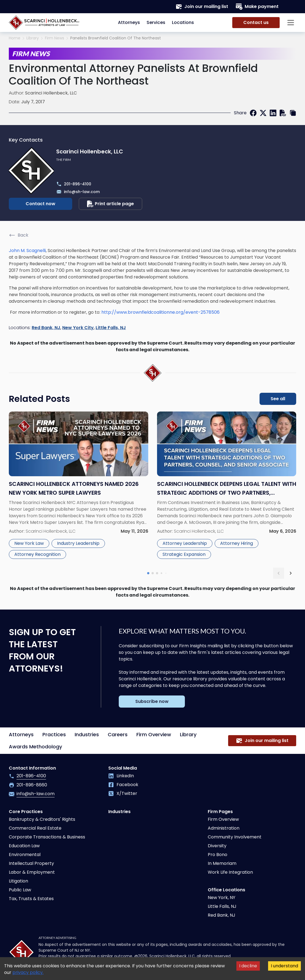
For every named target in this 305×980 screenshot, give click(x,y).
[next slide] (291, 573)
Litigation (18, 881)
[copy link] (293, 113)
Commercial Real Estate (35, 828)
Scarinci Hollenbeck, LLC (51, 93)
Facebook (123, 785)
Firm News (55, 38)
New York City (78, 328)
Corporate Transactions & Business (47, 837)
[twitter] (263, 113)
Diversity (217, 846)
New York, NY (222, 898)
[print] (283, 113)
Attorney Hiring (237, 543)
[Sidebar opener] (291, 23)
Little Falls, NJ (111, 328)
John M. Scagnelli (27, 251)
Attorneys (129, 22)
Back (19, 235)
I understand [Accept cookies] (284, 966)
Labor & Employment (32, 872)
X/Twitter (123, 793)
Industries (87, 734)
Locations (183, 22)
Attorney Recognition (37, 554)
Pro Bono (218, 855)
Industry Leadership (78, 543)
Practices (54, 734)
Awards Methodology (35, 747)
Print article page (110, 204)
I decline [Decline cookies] (248, 966)
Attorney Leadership (185, 543)
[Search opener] (291, 7)
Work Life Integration (230, 872)
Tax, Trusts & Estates (31, 899)
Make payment (257, 7)
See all (278, 399)
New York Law (29, 543)
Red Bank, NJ (46, 328)
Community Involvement (235, 837)
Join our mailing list (202, 7)
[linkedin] (273, 113)
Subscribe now (152, 701)
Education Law (24, 846)
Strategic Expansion (184, 554)
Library (33, 38)
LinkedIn (121, 776)
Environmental (25, 855)
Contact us (256, 22)
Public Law (20, 890)
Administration (224, 828)
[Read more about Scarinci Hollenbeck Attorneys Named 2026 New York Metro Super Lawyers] (79, 486)
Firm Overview (154, 734)
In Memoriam (222, 863)
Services (156, 22)
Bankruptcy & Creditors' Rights (42, 819)
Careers (118, 734)
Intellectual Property (31, 863)
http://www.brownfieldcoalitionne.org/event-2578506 (160, 312)
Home (15, 38)
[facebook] (253, 113)
